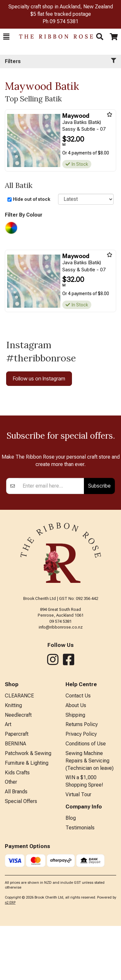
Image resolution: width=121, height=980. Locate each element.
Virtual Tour (78, 849)
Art (8, 778)
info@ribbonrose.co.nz (61, 681)
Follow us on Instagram (39, 378)
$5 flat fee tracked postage (61, 14)
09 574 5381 (64, 21)
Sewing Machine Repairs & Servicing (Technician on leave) (90, 815)
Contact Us (78, 750)
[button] (6, 37)
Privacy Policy (81, 788)
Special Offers (21, 855)
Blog (71, 872)
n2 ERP (10, 957)
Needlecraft (18, 769)
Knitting (13, 759)
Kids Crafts (17, 827)
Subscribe (99, 540)
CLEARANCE (19, 750)
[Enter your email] (52, 540)
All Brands (16, 846)
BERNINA (15, 798)
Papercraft (17, 788)
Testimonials (80, 882)
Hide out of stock (32, 199)
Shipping (75, 769)
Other (11, 836)
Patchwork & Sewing (28, 807)
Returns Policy (82, 778)
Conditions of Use (86, 798)
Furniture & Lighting (27, 817)
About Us (76, 759)
